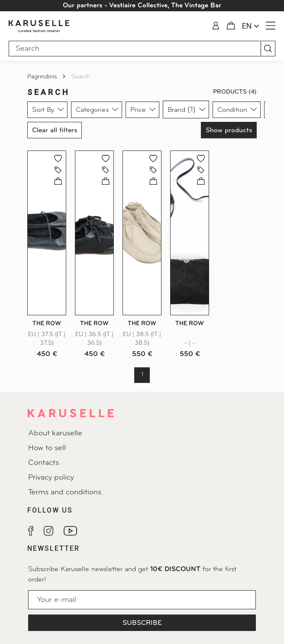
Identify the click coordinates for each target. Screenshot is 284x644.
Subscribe (142, 623)
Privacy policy (51, 478)
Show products (229, 131)
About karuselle (55, 433)
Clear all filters (55, 131)
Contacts (44, 463)
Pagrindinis (43, 77)
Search (81, 77)
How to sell (47, 448)
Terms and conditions (65, 492)
